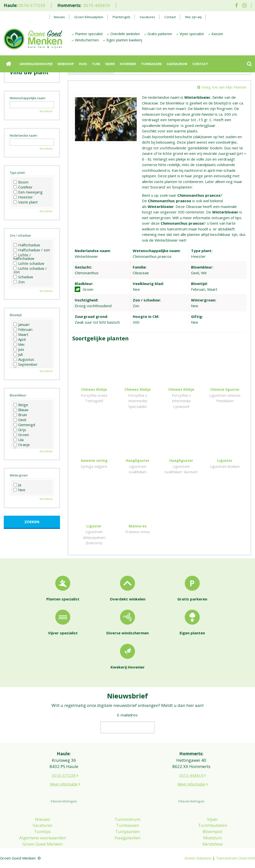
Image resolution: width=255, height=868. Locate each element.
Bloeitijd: (16, 315)
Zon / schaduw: (20, 236)
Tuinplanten (127, 831)
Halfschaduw (27, 245)
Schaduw (23, 277)
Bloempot (212, 831)
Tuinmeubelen (213, 825)
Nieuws (42, 819)
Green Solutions (198, 858)
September (26, 364)
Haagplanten (127, 838)
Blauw (21, 410)
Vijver (212, 819)
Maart (21, 334)
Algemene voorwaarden (43, 838)
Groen (21, 435)
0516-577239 (32, 5)
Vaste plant (26, 202)
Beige (21, 405)
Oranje (22, 445)
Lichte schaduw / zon (30, 270)
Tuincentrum (127, 819)
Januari (21, 324)
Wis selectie (46, 111)
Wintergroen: (19, 475)
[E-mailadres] (127, 727)
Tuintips (42, 831)
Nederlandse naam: (24, 136)
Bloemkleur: (18, 395)
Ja (17, 485)
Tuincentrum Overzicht (235, 858)
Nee (19, 490)
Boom (21, 182)
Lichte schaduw (29, 263)
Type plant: (18, 173)
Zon (19, 282)
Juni (19, 349)
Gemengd (24, 425)
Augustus (24, 359)
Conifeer (23, 187)
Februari (23, 329)
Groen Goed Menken (42, 844)
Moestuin (213, 838)
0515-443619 (97, 5)
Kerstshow (213, 844)
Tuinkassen (127, 825)
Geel (20, 420)
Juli (18, 354)
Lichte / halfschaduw (24, 257)
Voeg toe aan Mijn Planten (224, 87)
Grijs (20, 430)
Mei (19, 344)
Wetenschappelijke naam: (28, 98)
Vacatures (42, 825)
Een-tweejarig (28, 192)
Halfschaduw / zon (32, 250)
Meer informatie (64, 784)
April (20, 339)
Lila (19, 440)
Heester (23, 197)
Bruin (20, 415)
